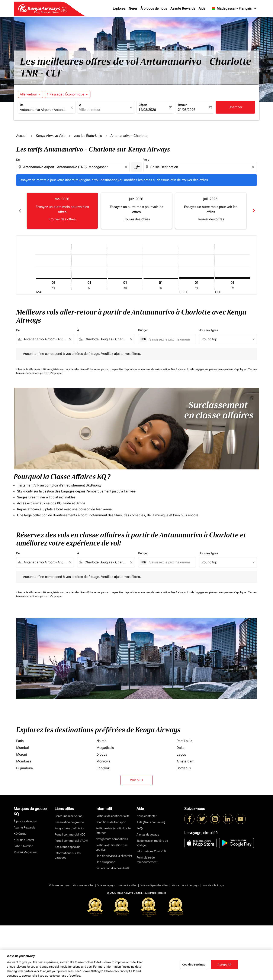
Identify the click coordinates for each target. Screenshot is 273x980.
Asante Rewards (183, 8)
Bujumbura (25, 823)
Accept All (224, 964)
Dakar (181, 802)
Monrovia (103, 816)
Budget (143, 330)
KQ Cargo (20, 888)
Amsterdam (185, 816)
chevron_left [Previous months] (20, 211)
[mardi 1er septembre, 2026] (197, 278)
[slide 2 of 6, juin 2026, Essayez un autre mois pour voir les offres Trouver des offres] (136, 211)
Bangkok (103, 823)
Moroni (22, 809)
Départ (143, 105)
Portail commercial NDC (70, 889)
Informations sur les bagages (68, 910)
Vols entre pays (106, 940)
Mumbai (23, 802)
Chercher (235, 107)
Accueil (22, 136)
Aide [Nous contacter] (151, 877)
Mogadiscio (105, 802)
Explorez (119, 8)
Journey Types (209, 330)
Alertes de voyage (148, 889)
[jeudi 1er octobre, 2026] (232, 278)
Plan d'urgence (105, 916)
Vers (146, 160)
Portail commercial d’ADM (71, 895)
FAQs (140, 883)
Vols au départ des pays (185, 940)
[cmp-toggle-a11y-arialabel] (136, 167)
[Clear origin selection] (127, 167)
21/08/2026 (187, 110)
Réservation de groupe (69, 877)
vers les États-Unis (88, 136)
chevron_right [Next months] (253, 211)
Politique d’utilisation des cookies (112, 902)
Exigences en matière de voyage (152, 897)
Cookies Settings (194, 964)
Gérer (133, 8)
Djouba (102, 809)
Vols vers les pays (59, 940)
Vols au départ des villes (154, 940)
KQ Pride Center (24, 894)
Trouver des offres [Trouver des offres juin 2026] (136, 219)
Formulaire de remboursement (147, 914)
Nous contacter (147, 870)
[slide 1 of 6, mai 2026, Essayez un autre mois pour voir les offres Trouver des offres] (62, 211)
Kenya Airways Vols (51, 136)
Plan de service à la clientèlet (114, 910)
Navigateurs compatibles (112, 893)
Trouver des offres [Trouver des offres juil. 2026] (211, 219)
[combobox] (45, 110)
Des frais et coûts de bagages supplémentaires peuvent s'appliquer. (209, 369)
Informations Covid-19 (151, 906)
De (22, 105)
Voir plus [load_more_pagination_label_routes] (136, 835)
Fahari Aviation (23, 901)
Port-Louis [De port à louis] (184, 795)
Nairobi (102, 795)
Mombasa (24, 816)
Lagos (181, 809)
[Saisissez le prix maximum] (170, 339)
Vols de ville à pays (213, 940)
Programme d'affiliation (70, 883)
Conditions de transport (111, 877)
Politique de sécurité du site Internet (113, 885)
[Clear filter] (70, 339)
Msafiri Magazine (25, 907)
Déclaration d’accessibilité (112, 923)
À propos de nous (154, 8)
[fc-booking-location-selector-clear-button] (73, 108)
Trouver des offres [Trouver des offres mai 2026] (62, 219)
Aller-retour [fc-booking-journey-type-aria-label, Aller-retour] (28, 94)
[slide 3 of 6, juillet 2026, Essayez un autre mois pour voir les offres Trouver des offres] (211, 211)
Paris (20, 795)
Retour (182, 105)
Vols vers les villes (83, 940)
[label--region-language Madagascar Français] (234, 9)
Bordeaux (184, 823)
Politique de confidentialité (113, 870)
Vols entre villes (128, 940)
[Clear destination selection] (254, 167)
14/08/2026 (147, 110)
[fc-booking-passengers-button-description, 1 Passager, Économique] (65, 94)
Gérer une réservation (69, 870)
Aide (202, 8)
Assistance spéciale (67, 901)
